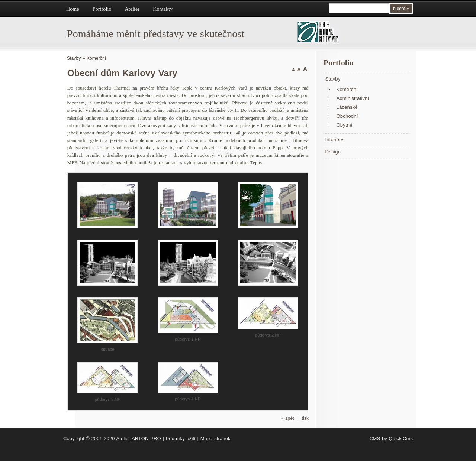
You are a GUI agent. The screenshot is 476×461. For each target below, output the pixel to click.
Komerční (347, 89)
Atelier (132, 9)
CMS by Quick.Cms (391, 439)
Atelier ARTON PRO (139, 439)
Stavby (333, 79)
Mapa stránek (216, 439)
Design (333, 152)
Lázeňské (347, 107)
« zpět (287, 418)
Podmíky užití (181, 439)
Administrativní (353, 98)
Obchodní (347, 116)
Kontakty (163, 9)
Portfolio (102, 9)
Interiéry (334, 139)
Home (73, 9)
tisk (305, 418)
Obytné (345, 125)
